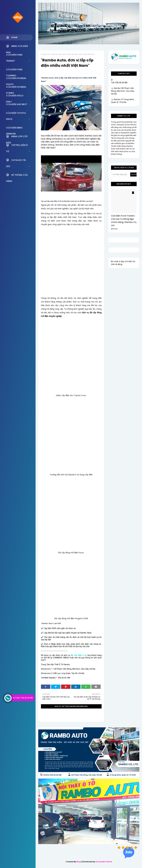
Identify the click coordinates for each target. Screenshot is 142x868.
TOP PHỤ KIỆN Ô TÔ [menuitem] (17, 146)
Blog (79, 862)
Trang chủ (45, 54)
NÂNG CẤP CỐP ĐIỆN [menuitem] (17, 137)
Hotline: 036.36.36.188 (23, 698)
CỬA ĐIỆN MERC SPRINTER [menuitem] (14, 128)
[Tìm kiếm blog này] (121, 174)
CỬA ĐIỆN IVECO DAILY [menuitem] (15, 96)
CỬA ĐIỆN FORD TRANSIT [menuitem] (14, 56)
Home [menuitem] (12, 37)
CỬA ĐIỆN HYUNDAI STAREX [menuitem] (16, 88)
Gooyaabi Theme (104, 862)
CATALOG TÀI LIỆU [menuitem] (16, 161)
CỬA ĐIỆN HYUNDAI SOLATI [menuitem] (16, 79)
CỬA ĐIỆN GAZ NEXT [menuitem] (17, 104)
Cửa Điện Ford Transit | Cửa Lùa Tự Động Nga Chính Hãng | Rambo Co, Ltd (124, 221)
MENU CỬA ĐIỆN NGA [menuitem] (17, 47)
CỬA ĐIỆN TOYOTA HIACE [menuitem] (16, 114)
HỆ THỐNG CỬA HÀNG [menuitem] (17, 176)
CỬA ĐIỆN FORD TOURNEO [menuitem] (14, 70)
